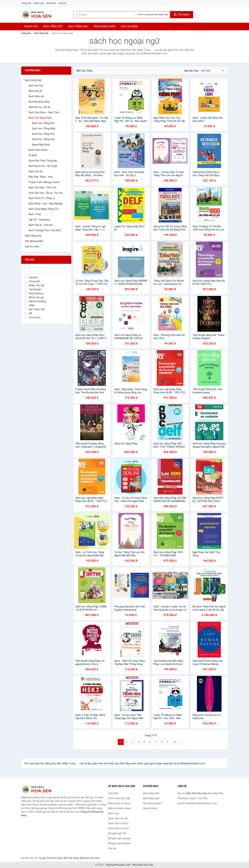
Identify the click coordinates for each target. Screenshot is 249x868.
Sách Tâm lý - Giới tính (41, 225)
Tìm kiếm (182, 15)
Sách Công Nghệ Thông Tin (43, 209)
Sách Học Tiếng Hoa (43, 139)
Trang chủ (26, 3)
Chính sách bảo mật (119, 798)
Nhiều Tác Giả (35, 285)
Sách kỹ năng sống (39, 102)
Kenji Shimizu (34, 293)
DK (28, 313)
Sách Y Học (35, 214)
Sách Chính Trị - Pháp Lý (42, 198)
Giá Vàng (74, 858)
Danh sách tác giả (118, 818)
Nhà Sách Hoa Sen (143, 865)
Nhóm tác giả (34, 297)
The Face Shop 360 (57, 858)
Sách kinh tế (35, 91)
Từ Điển (33, 155)
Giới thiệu (51, 3)
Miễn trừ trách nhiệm (120, 808)
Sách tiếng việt (53, 26)
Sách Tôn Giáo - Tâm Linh (42, 187)
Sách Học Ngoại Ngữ (40, 118)
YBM (29, 305)
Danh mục (39, 3)
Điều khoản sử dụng (119, 803)
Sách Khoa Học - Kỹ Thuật (43, 166)
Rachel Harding (35, 301)
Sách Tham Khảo (38, 150)
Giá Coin (95, 858)
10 (174, 742)
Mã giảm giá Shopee (119, 843)
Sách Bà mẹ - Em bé (39, 107)
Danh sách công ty (118, 823)
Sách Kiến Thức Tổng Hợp (43, 161)
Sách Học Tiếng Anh (43, 123)
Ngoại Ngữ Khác (41, 145)
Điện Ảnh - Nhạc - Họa (40, 177)
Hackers (31, 277)
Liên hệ (62, 3)
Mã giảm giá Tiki (117, 833)
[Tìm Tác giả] (46, 271)
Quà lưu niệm (129, 26)
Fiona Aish (33, 317)
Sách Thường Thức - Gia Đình (45, 230)
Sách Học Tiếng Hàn (43, 134)
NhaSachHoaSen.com (119, 865)
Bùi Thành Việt (35, 309)
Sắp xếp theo (191, 71)
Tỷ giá (42, 858)
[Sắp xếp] (212, 71)
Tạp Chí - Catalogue (39, 220)
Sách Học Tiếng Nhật (44, 128)
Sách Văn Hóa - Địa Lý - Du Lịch (46, 193)
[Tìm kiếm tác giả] (104, 15)
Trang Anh (33, 281)
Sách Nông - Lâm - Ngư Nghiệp (45, 204)
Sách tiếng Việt (41, 33)
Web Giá (85, 858)
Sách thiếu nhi (36, 96)
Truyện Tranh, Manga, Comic (44, 182)
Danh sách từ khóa (118, 828)
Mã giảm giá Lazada (119, 838)
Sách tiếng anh (78, 26)
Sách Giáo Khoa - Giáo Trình (44, 112)
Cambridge (33, 289)
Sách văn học (36, 86)
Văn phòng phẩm (104, 26)
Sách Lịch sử (35, 171)
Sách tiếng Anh (33, 236)
